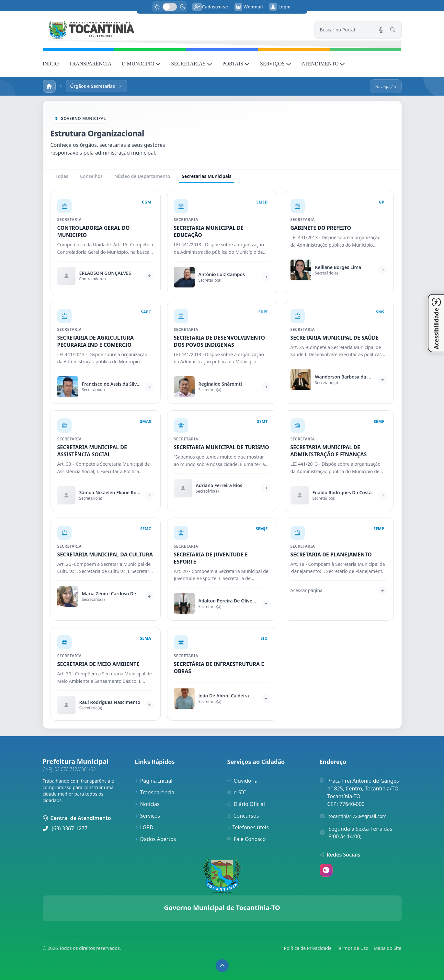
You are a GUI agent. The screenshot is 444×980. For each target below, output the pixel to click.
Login (280, 7)
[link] (175, 30)
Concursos (243, 816)
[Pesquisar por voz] (381, 30)
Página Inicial (154, 781)
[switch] (170, 7)
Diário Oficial (246, 804)
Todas (62, 176)
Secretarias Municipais (206, 178)
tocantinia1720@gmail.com (358, 816)
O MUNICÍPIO (141, 64)
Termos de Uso (353, 948)
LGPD (144, 827)
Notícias (147, 804)
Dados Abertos (156, 839)
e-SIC (237, 792)
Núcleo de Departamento (142, 176)
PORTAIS (236, 64)
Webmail (249, 7)
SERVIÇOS (276, 64)
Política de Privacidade (308, 948)
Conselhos (91, 176)
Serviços (148, 816)
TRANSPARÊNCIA (90, 64)
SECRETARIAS (191, 64)
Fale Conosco (247, 839)
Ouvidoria (243, 781)
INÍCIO (51, 64)
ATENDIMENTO (323, 64)
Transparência (155, 792)
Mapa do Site (388, 948)
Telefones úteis (248, 827)
